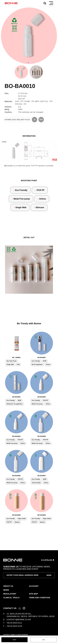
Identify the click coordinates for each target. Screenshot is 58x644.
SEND (49, 575)
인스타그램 (24, 608)
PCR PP (41, 190)
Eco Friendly (21, 190)
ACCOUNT (34, 586)
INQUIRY (15, 640)
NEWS (6, 590)
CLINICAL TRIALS (11, 598)
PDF (41, 120)
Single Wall (21, 207)
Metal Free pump (22, 199)
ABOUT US (8, 586)
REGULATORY (10, 594)
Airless (43, 199)
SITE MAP (34, 594)
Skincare (40, 207)
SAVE (43, 640)
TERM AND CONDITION (40, 598)
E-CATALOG (47, 560)
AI (34, 120)
